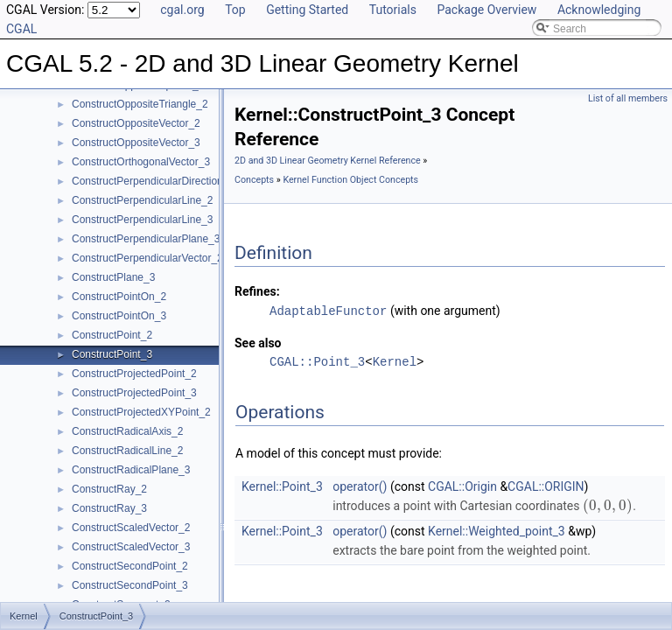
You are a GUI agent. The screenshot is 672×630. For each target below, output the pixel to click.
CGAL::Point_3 (317, 361)
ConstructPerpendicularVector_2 (147, 258)
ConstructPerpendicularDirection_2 (153, 181)
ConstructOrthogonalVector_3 (141, 162)
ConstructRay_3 (109, 508)
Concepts (254, 180)
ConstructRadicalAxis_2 (127, 431)
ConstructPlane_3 (113, 277)
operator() (360, 486)
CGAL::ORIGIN (546, 486)
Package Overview (486, 10)
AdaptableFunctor (328, 310)
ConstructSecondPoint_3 (130, 585)
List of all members (628, 98)
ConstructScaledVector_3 (131, 547)
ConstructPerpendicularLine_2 (142, 200)
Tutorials (393, 10)
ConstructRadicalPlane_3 (131, 470)
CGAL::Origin (462, 486)
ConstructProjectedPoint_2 (134, 374)
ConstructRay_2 (109, 489)
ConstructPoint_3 (112, 354)
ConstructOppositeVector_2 (136, 123)
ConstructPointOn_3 (119, 316)
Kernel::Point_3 (282, 486)
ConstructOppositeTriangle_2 (140, 104)
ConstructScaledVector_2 (131, 528)
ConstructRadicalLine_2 (127, 451)
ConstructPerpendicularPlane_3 (146, 239)
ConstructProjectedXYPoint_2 (141, 412)
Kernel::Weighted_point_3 (497, 530)
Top (235, 10)
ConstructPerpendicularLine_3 (142, 220)
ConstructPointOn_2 (119, 297)
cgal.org (182, 10)
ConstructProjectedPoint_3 (134, 393)
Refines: (257, 291)
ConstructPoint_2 (112, 335)
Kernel (395, 361)
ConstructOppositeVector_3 (136, 143)
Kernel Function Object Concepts (350, 180)
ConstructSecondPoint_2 (130, 566)
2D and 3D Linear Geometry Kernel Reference (328, 161)
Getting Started (307, 10)
